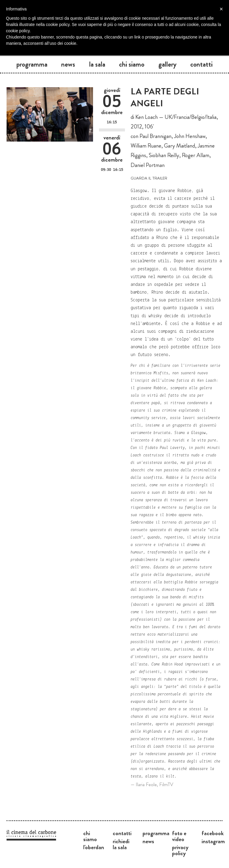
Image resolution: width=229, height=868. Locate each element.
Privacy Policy (180, 850)
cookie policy (18, 31)
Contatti (201, 64)
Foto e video (179, 836)
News (68, 64)
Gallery (167, 64)
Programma (32, 64)
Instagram (213, 841)
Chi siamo (132, 64)
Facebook (213, 833)
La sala (97, 64)
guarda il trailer (149, 178)
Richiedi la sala (121, 844)
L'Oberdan (94, 847)
